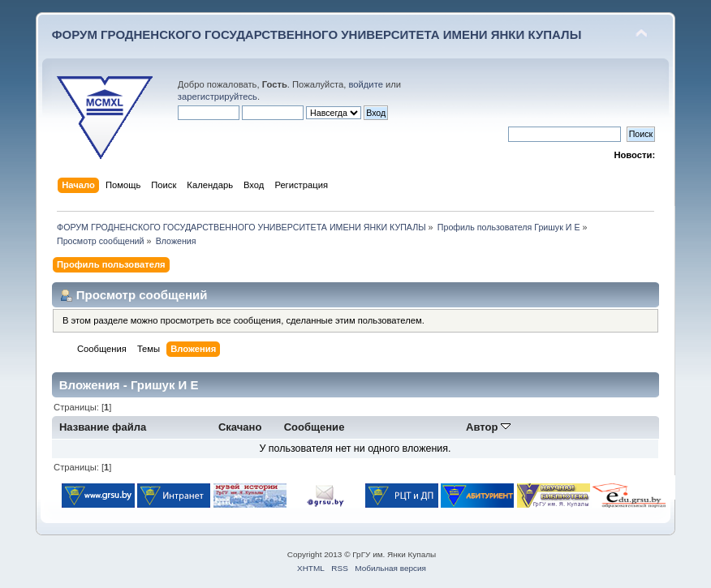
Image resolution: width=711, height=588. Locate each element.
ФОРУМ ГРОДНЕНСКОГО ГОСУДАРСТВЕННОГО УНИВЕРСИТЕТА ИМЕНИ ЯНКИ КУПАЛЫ (317, 34)
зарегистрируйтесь (218, 97)
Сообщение (315, 427)
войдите (365, 84)
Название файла (103, 427)
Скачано (240, 427)
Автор (488, 427)
